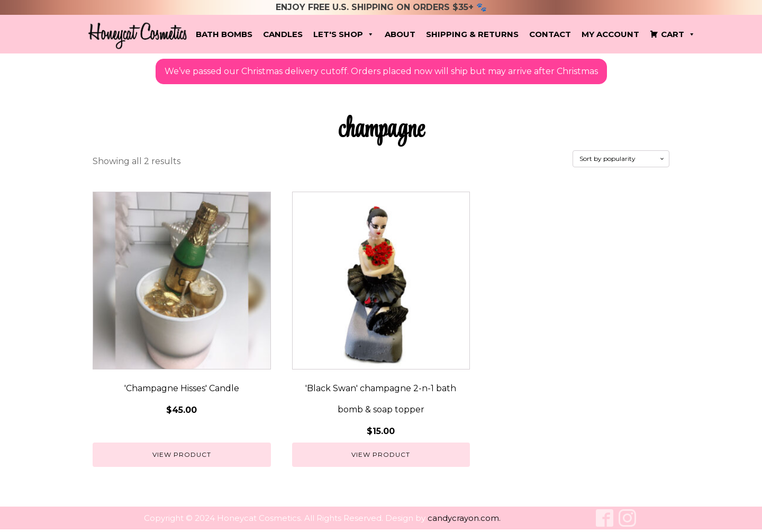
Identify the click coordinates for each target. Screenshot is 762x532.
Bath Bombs (224, 34)
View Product (182, 454)
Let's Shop (344, 34)
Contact (550, 34)
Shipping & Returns (472, 34)
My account (610, 34)
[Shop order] (621, 159)
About (400, 34)
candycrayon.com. (464, 518)
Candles (283, 34)
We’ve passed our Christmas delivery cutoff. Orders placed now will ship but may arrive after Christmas (381, 71)
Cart (678, 34)
